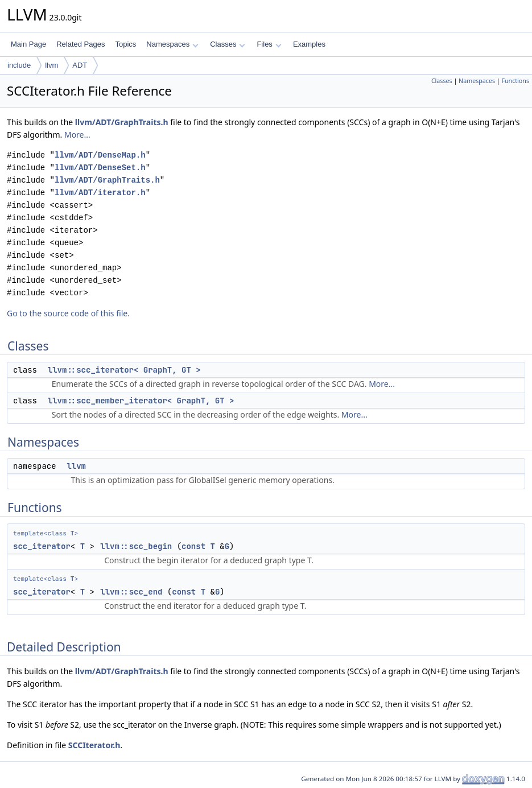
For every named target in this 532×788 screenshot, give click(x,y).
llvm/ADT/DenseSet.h (100, 168)
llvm (51, 65)
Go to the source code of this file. (68, 313)
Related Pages (81, 44)
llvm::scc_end (131, 592)
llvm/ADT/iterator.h (100, 193)
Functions (515, 81)
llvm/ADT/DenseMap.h (100, 155)
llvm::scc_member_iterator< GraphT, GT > (141, 401)
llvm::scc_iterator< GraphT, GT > (124, 370)
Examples (309, 44)
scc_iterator (42, 546)
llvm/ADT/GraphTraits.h (122, 122)
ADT (80, 65)
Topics (125, 44)
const (193, 546)
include (19, 65)
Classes (228, 44)
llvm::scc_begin (136, 546)
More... (77, 135)
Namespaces (172, 44)
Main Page (28, 44)
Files (269, 44)
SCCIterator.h (94, 745)
